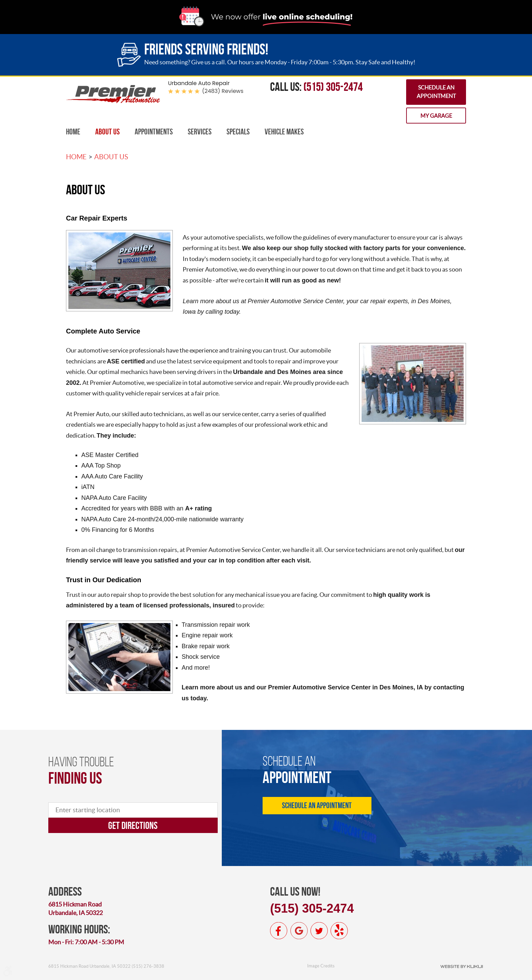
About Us (107, 132)
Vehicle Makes (284, 132)
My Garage (436, 116)
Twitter (319, 931)
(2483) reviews (223, 91)
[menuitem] (73, 132)
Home (73, 132)
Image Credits (321, 966)
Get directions (133, 825)
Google (299, 931)
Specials (238, 132)
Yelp (339, 931)
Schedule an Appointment (436, 92)
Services (200, 132)
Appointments (154, 132)
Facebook (279, 931)
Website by (462, 966)
